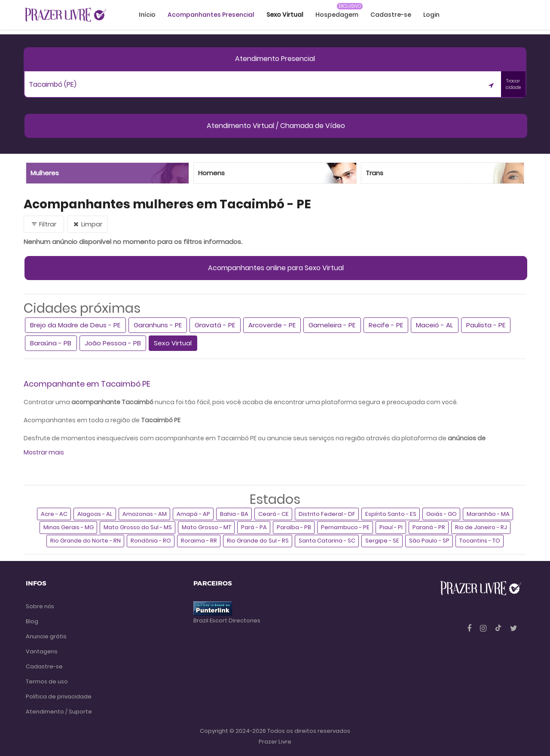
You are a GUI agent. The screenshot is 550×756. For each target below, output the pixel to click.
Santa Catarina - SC (327, 541)
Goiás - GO (442, 514)
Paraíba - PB (294, 527)
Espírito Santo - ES (391, 514)
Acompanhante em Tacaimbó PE (87, 384)
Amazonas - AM (145, 514)
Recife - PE (386, 325)
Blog (32, 621)
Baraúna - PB (51, 343)
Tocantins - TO (480, 541)
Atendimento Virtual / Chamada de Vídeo (276, 126)
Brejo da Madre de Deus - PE (75, 325)
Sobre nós (40, 606)
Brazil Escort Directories (227, 620)
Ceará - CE (273, 514)
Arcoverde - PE (272, 325)
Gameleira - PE (332, 325)
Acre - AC (54, 514)
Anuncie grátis (46, 636)
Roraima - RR (199, 541)
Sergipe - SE (382, 541)
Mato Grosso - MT (206, 527)
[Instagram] (484, 628)
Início (147, 15)
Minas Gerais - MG (69, 527)
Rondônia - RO (151, 541)
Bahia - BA (234, 514)
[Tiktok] (499, 628)
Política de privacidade (59, 697)
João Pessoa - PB (113, 343)
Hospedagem (337, 15)
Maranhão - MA (488, 514)
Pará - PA (254, 527)
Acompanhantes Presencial (211, 15)
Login (431, 15)
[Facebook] (470, 628)
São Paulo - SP (429, 541)
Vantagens (42, 651)
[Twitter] (514, 628)
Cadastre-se (391, 15)
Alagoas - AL (95, 514)
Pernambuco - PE (345, 527)
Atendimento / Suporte (59, 712)
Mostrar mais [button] (44, 452)
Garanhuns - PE (158, 325)
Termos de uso (47, 681)
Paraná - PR (429, 527)
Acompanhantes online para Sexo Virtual (276, 268)
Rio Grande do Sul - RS (258, 541)
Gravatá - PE (215, 325)
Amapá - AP (193, 514)
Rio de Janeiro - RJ (481, 527)
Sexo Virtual (173, 343)
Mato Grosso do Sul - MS (138, 527)
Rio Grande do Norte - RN (86, 541)
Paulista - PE (486, 325)
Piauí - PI (391, 527)
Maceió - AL (434, 325)
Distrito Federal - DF (327, 514)
